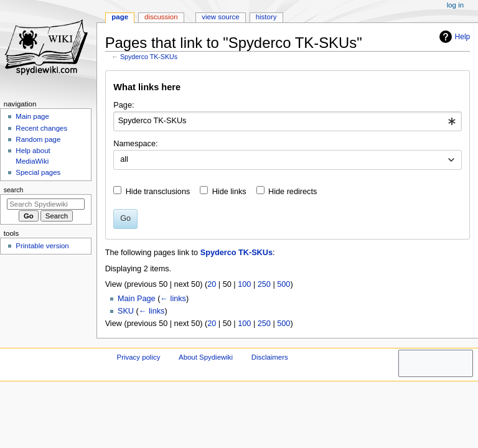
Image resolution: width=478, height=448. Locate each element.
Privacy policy (139, 357)
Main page (32, 116)
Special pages (38, 172)
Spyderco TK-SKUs (149, 57)
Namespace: (135, 144)
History (266, 17)
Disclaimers (270, 357)
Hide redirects (293, 192)
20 (212, 284)
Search (14, 190)
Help (453, 37)
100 (244, 284)
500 (284, 284)
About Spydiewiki (206, 357)
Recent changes (41, 128)
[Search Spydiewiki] (46, 204)
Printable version (42, 246)
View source (220, 17)
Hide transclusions (158, 192)
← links (173, 299)
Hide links (229, 192)
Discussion (161, 17)
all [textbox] (124, 159)
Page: (124, 105)
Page (120, 17)
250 (264, 284)
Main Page (137, 299)
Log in (455, 5)
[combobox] (287, 121)
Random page (38, 139)
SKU (126, 311)
